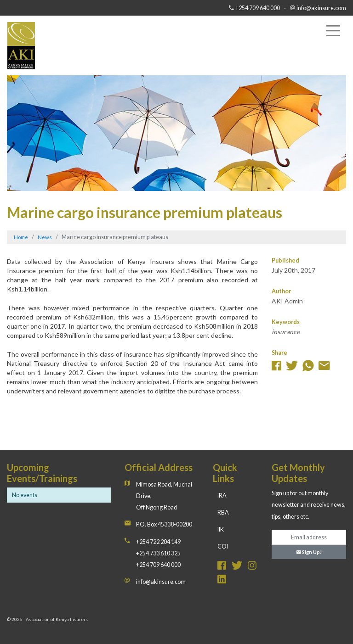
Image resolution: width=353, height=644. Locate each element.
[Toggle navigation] (333, 31)
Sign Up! (309, 552)
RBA (223, 512)
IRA (222, 496)
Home (21, 237)
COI (223, 546)
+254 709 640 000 (258, 8)
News (45, 237)
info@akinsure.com (321, 8)
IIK (221, 529)
